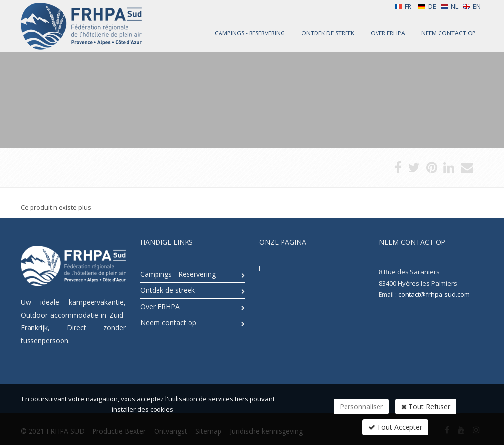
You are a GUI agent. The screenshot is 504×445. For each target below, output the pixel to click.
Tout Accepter (395, 427)
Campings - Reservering (178, 274)
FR (403, 6)
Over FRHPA (160, 306)
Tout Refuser (426, 406)
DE (427, 6)
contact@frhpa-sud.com (434, 294)
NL (449, 6)
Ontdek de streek (168, 290)
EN (472, 6)
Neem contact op (168, 323)
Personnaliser (361, 406)
